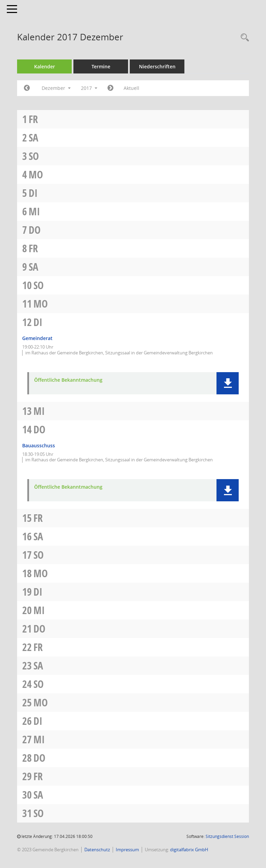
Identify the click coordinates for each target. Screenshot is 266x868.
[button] (228, 383)
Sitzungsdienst (227, 836)
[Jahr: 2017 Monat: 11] (27, 88)
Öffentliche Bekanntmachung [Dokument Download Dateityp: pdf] (68, 380)
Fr (33, 119)
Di (33, 193)
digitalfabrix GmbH (189, 850)
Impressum (127, 850)
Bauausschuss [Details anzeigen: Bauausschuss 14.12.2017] (39, 445)
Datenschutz (97, 850)
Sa (33, 138)
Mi (34, 211)
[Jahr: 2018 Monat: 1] (110, 88)
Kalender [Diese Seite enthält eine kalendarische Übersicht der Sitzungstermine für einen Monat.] (45, 66)
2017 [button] (89, 88)
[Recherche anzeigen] (243, 38)
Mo (36, 174)
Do (35, 230)
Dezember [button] (56, 88)
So (34, 156)
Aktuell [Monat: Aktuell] (131, 88)
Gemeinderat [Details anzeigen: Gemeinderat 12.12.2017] (37, 338)
